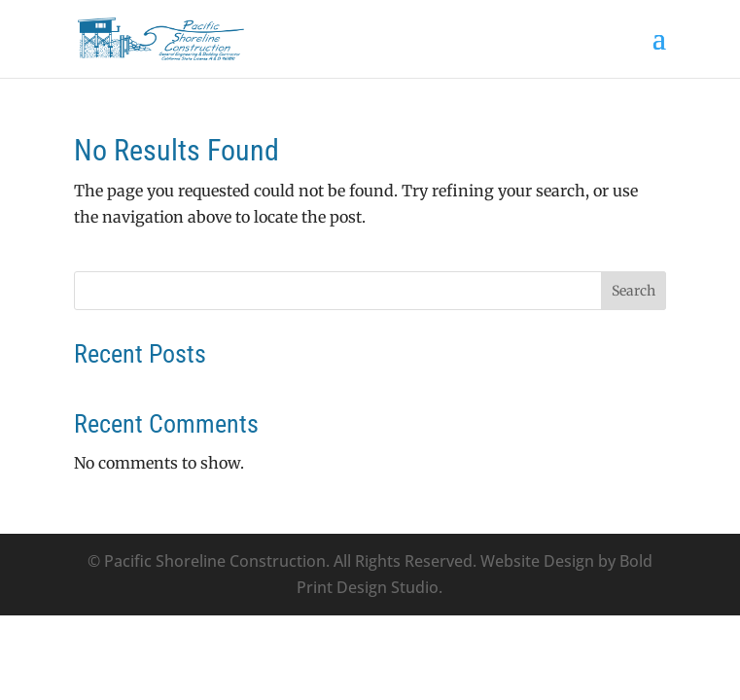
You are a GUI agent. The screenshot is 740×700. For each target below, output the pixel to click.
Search (634, 291)
